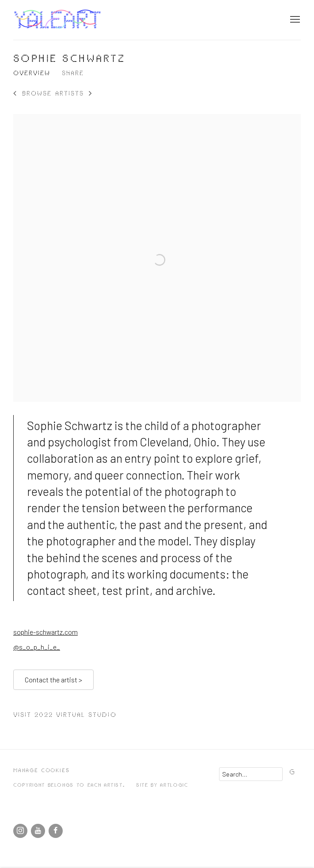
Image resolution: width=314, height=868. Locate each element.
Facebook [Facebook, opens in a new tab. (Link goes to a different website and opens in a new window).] (56, 831)
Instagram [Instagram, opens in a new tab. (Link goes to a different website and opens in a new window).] (20, 831)
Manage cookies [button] (41, 770)
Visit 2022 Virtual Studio (65, 715)
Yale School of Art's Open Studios (57, 20)
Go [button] (294, 772)
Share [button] (73, 73)
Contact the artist (53, 680)
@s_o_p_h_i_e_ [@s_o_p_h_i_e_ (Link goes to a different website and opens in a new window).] (37, 647)
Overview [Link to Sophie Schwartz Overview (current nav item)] (32, 73)
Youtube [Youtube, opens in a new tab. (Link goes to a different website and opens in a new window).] (38, 831)
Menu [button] (294, 20)
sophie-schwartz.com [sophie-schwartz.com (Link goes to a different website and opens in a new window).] (45, 632)
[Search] (251, 774)
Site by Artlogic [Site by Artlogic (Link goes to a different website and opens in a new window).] (162, 785)
